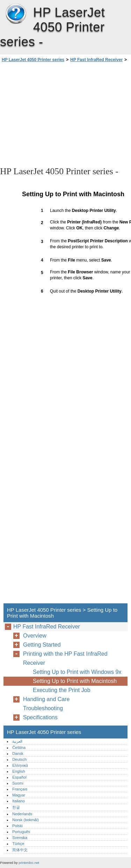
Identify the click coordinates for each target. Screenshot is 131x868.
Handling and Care (46, 699)
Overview (35, 636)
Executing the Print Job (62, 690)
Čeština (19, 748)
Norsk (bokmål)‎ (26, 820)
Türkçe (18, 844)
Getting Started (42, 645)
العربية (17, 741)
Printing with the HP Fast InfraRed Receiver (65, 658)
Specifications (40, 717)
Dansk (18, 753)
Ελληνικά (20, 765)
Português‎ (21, 832)
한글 (16, 807)
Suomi (18, 783)
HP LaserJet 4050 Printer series (16, 14)
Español (19, 777)
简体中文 (20, 850)
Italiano (19, 801)
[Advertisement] (65, 114)
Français (20, 789)
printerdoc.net (29, 863)
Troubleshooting (43, 708)
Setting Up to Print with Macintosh (75, 681)
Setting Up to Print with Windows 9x (77, 672)
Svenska (20, 838)
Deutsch (19, 759)
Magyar (19, 795)
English (19, 771)
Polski (17, 826)
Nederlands (22, 814)
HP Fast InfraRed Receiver (96, 60)
